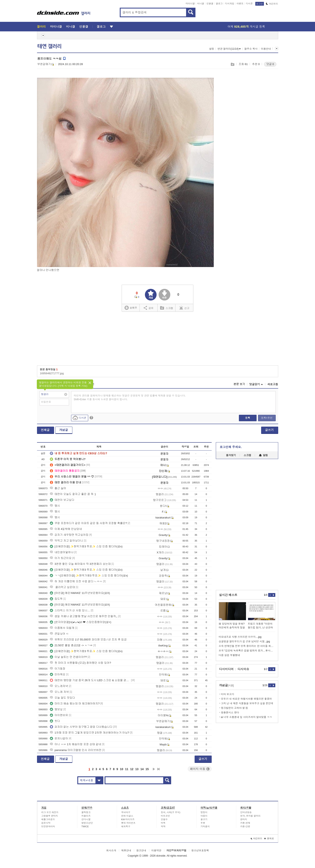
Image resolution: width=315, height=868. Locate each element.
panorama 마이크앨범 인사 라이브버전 (76, 750)
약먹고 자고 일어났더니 (66, 541)
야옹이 (204, 816)
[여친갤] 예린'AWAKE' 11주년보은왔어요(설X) (80, 593)
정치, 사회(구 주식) (171, 812)
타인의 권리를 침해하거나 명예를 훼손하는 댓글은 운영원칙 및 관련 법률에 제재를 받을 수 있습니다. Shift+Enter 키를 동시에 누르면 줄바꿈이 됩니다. (130, 398)
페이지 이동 (200, 769)
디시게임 (230, 4)
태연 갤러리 (49, 46)
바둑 (163, 823)
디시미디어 (226, 669)
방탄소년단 (87, 823)
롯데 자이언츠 (128, 823)
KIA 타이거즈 (128, 819)
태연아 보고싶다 (62, 500)
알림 (263, 455)
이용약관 (156, 851)
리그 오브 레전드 (50, 812)
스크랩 (232, 64)
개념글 (64, 430)
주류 (203, 823)
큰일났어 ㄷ (59, 634)
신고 (184, 308)
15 (147, 769)
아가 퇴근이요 (61, 558)
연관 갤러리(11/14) (229, 49)
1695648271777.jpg (52, 373)
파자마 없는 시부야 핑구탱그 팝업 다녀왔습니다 (81, 727)
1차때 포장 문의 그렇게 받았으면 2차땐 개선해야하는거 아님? (90, 733)
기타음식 (205, 826)
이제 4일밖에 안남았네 (66, 529)
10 (122, 769)
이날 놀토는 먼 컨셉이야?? (68, 657)
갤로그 (219, 4)
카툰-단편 (245, 826)
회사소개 (111, 851)
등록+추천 (267, 418)
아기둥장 (58, 669)
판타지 (244, 819)
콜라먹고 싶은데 (62, 587)
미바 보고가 (228, 694)
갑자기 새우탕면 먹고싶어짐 (69, 535)
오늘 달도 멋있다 (62, 698)
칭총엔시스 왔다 (230, 713)
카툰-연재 (245, 823)
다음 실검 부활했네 (229, 655)
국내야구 (126, 812)
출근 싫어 (58, 488)
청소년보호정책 (200, 851)
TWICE (85, 826)
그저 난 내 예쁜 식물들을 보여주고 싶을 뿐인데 (247, 703)
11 (127, 769)
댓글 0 (270, 64)
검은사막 (46, 823)
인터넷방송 (246, 812)
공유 (149, 308)
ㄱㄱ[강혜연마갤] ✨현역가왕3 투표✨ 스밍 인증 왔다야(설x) (89, 576)
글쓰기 (269, 430)
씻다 (55, 721)
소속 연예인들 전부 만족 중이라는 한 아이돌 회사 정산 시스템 (247, 646)
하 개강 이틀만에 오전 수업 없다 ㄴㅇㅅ (76, 581)
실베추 (131, 308)
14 (142, 769)
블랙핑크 (86, 812)
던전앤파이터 (48, 826)
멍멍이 (204, 812)
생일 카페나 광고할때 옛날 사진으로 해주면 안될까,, (84, 616)
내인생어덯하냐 (62, 552)
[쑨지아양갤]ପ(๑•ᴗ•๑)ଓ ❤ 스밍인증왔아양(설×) (80, 622)
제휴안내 (126, 851)
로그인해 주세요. (231, 447)
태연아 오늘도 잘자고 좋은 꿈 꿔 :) (73, 494)
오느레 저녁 (59, 692)
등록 (248, 418)
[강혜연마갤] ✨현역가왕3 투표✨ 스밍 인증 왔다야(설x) (86, 546)
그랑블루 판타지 (50, 816)
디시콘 (249, 4)
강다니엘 (86, 819)
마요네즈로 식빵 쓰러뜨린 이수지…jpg (240, 637)
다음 (154, 769)
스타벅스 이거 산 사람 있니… (70, 610)
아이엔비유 (59, 715)
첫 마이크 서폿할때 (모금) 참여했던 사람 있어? (80, 663)
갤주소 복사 (251, 49)
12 (132, 769)
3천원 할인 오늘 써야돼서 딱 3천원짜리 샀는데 (80, 564)
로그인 (260, 4)
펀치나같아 (59, 738)
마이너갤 (190, 4)
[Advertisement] (262, 137)
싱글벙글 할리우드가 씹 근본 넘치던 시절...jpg (244, 641)
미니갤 (201, 4)
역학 (163, 826)
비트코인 (166, 816)
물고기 (204, 819)
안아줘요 (58, 674)
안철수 (164, 819)
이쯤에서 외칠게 (62, 628)
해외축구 (126, 826)
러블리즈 (86, 816)
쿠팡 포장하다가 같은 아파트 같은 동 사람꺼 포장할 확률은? (88, 523)
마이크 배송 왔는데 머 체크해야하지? (75, 704)
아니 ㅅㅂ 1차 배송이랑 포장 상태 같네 (75, 744)
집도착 (56, 599)
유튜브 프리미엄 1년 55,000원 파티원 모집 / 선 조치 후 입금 (88, 640)
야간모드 (272, 4)
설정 (212, 49)
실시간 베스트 (228, 595)
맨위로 (269, 838)
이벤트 (240, 4)
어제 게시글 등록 (246, 27)
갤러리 (41, 27)
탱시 (55, 506)
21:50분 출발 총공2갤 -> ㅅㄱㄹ (71, 645)
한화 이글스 (127, 816)
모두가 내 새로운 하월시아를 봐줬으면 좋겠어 (246, 699)
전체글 (45, 430)
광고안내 (141, 851)
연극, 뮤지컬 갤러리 (250, 816)
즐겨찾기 (231, 455)
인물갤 (210, 4)
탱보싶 (56, 709)
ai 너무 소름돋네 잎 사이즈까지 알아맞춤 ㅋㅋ (246, 717)
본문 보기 (239, 384)
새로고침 (273, 384)
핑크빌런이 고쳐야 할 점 (235, 708)
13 (137, 769)
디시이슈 (243, 669)
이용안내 (266, 49)
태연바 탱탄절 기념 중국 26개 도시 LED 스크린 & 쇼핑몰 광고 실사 (90, 680)
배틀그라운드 (48, 819)
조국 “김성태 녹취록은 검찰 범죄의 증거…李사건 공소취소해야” (247, 651)
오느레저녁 (59, 686)
